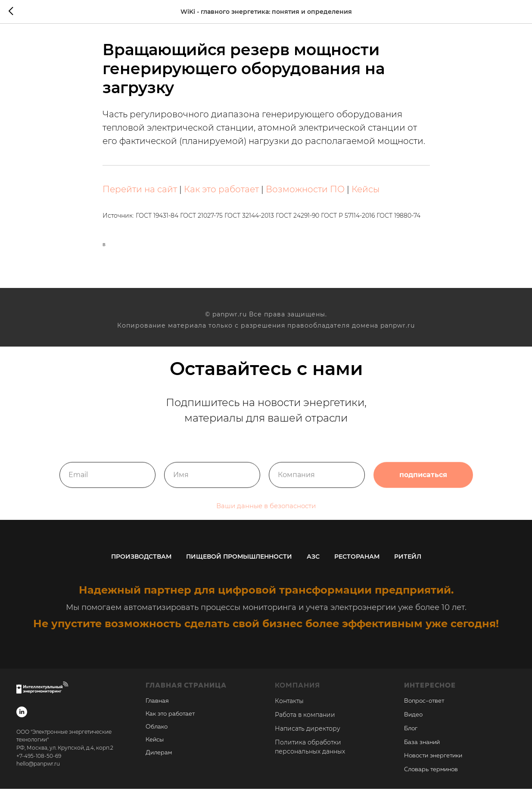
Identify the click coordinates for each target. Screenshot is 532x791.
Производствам (141, 559)
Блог (411, 731)
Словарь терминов (431, 772)
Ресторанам (357, 559)
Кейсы (366, 191)
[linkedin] (22, 714)
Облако (157, 729)
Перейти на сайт (140, 191)
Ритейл (408, 559)
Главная (157, 703)
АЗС (313, 559)
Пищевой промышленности (239, 559)
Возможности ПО (305, 191)
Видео (413, 717)
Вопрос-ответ (424, 703)
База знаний (422, 744)
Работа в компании (305, 717)
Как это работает (221, 191)
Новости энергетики (433, 758)
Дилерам (159, 755)
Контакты (289, 703)
